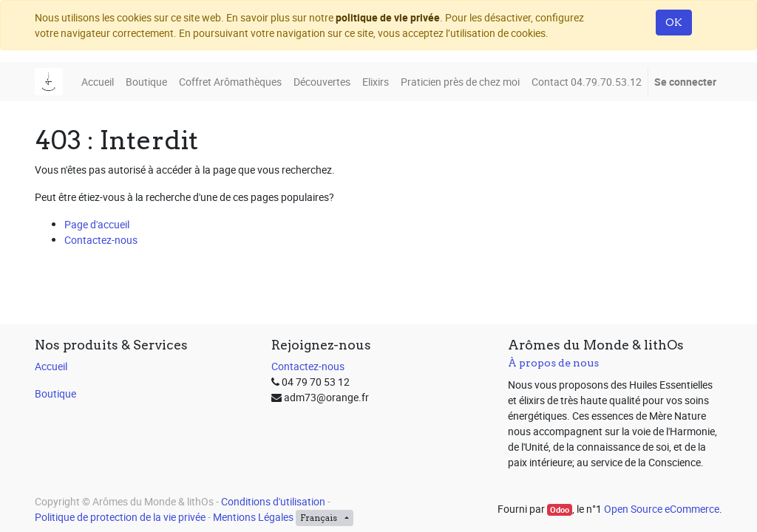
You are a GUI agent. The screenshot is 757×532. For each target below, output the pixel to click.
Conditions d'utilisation (273, 501)
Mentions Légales (253, 517)
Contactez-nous (101, 240)
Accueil (51, 366)
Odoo (560, 510)
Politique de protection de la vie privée (120, 517)
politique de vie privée (388, 17)
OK (674, 22)
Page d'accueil (97, 224)
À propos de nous (553, 363)
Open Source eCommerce (662, 509)
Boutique (55, 393)
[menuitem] (98, 82)
